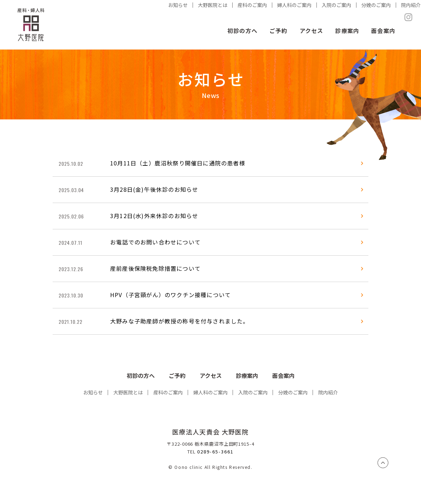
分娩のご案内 (293, 392)
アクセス (312, 31)
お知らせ (93, 392)
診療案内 (347, 31)
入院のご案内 (253, 392)
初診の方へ (242, 31)
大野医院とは (128, 392)
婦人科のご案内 (210, 392)
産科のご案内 (168, 392)
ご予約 (279, 31)
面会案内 (383, 31)
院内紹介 (328, 392)
